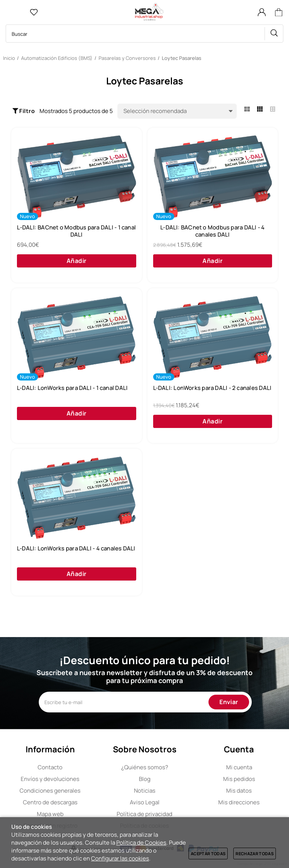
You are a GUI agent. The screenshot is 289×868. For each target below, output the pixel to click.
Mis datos (239, 791)
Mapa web (50, 814)
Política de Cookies (141, 843)
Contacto (50, 767)
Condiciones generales (50, 791)
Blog (145, 779)
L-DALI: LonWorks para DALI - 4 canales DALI (76, 549)
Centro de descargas (50, 802)
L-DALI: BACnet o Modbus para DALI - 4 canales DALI (212, 231)
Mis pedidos (239, 779)
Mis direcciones (239, 802)
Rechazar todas (255, 853)
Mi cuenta (239, 767)
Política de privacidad (144, 814)
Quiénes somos (145, 767)
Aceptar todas (208, 853)
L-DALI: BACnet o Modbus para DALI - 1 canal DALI (76, 231)
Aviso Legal (145, 802)
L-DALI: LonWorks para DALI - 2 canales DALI (212, 388)
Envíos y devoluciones (50, 779)
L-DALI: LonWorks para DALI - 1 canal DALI (72, 388)
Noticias (145, 791)
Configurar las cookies (120, 858)
